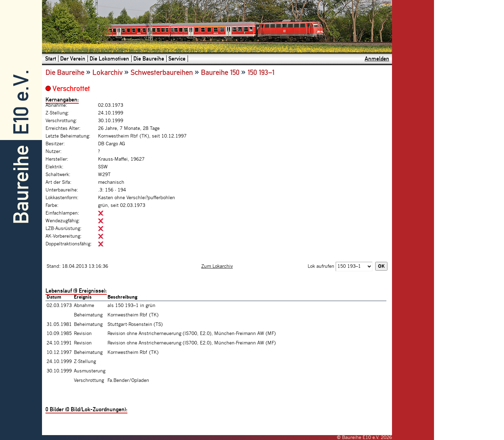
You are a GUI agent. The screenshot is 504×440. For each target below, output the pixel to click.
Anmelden (377, 59)
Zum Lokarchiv (217, 266)
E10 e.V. (21, 102)
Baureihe (21, 185)
